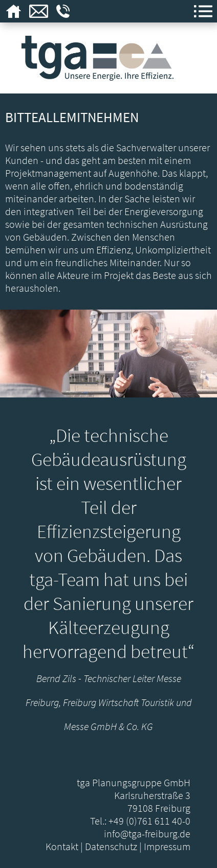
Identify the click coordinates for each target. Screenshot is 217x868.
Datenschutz (111, 846)
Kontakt (62, 846)
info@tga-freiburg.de (147, 834)
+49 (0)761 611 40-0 (149, 821)
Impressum (167, 846)
